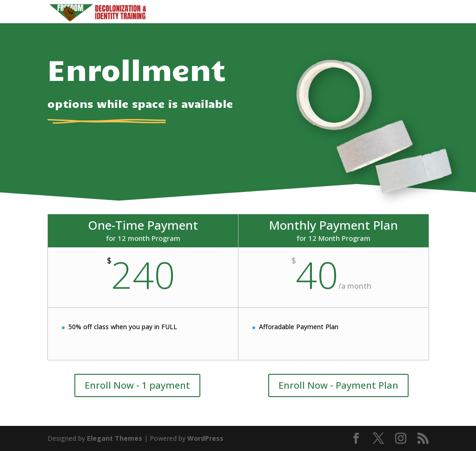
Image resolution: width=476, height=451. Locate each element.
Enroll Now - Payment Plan (338, 385)
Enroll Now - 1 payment (137, 385)
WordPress (205, 438)
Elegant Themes (115, 438)
